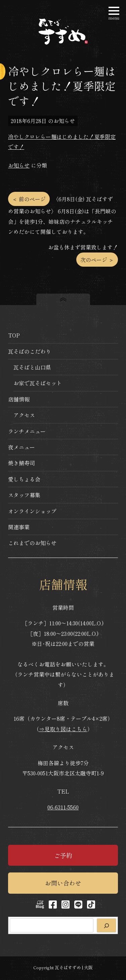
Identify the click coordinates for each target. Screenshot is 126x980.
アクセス (24, 415)
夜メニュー (22, 447)
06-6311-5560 (63, 807)
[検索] (107, 925)
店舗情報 (19, 399)
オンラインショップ (32, 511)
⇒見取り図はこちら (63, 729)
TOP (14, 335)
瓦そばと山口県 (32, 367)
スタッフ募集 (24, 495)
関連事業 (19, 527)
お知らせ (19, 165)
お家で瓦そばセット (38, 383)
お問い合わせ (63, 883)
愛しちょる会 (24, 479)
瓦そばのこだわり (30, 351)
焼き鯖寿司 (22, 463)
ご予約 (63, 855)
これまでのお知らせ (32, 543)
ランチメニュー (27, 431)
